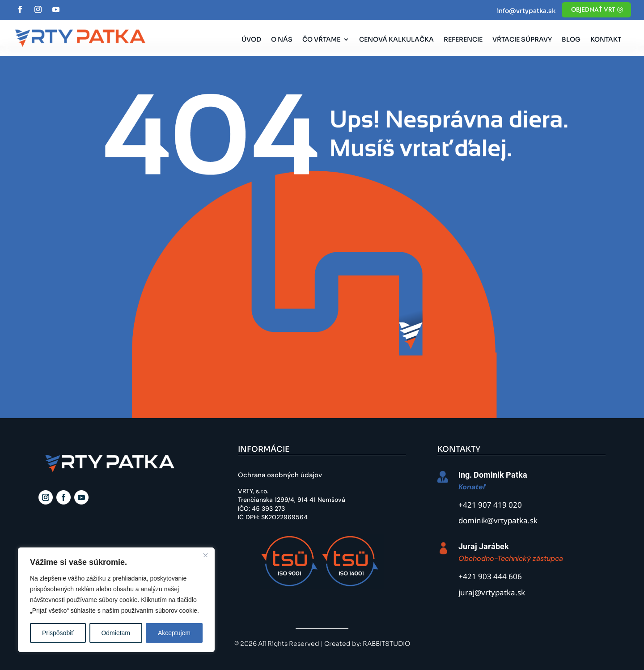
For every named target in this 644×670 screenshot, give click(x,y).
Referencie (463, 40)
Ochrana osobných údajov (280, 475)
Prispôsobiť (58, 633)
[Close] (205, 555)
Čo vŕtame (321, 40)
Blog (571, 40)
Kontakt (606, 40)
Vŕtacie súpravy (522, 40)
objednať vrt (593, 9)
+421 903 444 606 (490, 577)
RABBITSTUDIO (386, 644)
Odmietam (116, 633)
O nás (282, 40)
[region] (116, 600)
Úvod (251, 40)
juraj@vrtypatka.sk (492, 593)
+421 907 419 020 (490, 506)
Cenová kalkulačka (396, 40)
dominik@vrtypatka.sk (498, 521)
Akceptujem (174, 633)
